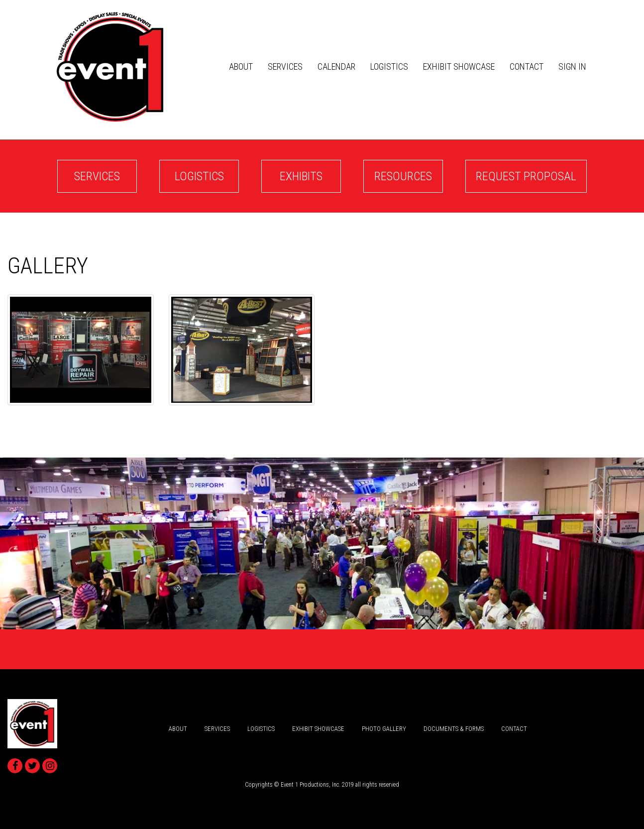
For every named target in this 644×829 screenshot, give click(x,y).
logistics (389, 66)
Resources (403, 176)
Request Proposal (526, 176)
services (285, 66)
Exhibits (301, 176)
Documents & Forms (454, 729)
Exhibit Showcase (459, 66)
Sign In (572, 66)
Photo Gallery (384, 729)
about (241, 66)
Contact (527, 66)
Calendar (336, 66)
